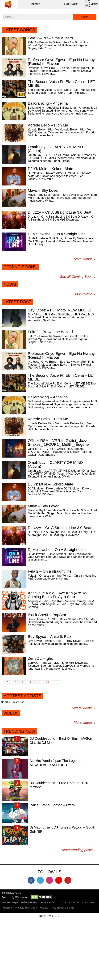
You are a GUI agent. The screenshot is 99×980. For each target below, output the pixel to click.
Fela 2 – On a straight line (50, 571)
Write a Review (29, 902)
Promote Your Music (26, 908)
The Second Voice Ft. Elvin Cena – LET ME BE (61, 84)
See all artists (82, 708)
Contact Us (88, 902)
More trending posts (79, 850)
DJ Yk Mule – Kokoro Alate (50, 169)
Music (35, 4)
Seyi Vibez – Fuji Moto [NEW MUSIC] (59, 310)
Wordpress (21, 897)
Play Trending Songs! (63, 908)
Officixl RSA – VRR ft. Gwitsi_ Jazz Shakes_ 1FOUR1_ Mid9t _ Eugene (58, 443)
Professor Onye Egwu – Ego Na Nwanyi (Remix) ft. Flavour (62, 62)
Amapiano (71, 4)
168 (48, 682)
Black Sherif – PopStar (47, 615)
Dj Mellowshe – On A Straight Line (57, 234)
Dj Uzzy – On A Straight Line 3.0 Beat (60, 212)
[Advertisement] (50, 955)
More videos (85, 723)
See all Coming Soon (76, 277)
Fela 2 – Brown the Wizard (50, 38)
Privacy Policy (48, 902)
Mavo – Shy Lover (43, 190)
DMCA (62, 902)
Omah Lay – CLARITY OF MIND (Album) (55, 149)
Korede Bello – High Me (48, 125)
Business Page (10, 902)
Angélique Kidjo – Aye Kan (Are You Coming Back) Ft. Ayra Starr (58, 595)
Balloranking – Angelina (48, 103)
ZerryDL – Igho (40, 658)
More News (84, 294)
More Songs (83, 259)
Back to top (48, 916)
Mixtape (44, 908)
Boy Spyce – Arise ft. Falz (50, 637)
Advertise (7, 908)
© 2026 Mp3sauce (12, 893)
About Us (74, 902)
